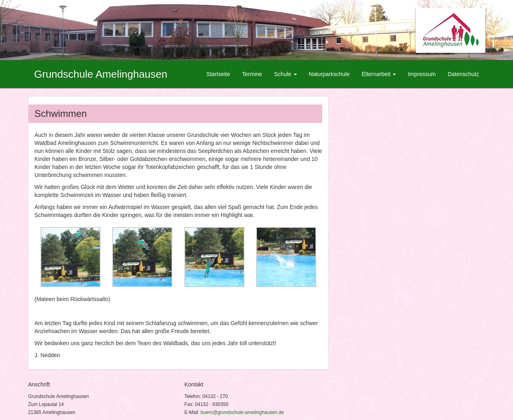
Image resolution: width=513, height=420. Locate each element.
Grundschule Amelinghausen (101, 74)
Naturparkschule (329, 74)
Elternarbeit (379, 74)
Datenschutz (463, 74)
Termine (252, 74)
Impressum (422, 74)
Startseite (218, 74)
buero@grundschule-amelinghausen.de (242, 412)
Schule (286, 74)
